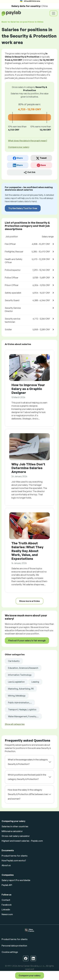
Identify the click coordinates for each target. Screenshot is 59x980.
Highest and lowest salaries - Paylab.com (22, 841)
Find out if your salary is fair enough (27, 641)
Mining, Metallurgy (17, 696)
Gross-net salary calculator (16, 836)
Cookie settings (10, 952)
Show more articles (29, 601)
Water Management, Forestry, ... (23, 716)
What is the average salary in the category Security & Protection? (28, 762)
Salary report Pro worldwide (16, 880)
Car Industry (14, 661)
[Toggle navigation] (54, 13)
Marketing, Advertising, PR (21, 689)
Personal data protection (14, 946)
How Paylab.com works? (14, 861)
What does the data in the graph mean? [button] (28, 141)
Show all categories (15, 724)
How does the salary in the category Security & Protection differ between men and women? (28, 794)
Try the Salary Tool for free (23, 208)
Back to (23, 22)
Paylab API (7, 885)
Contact (6, 900)
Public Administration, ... (20, 703)
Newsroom (7, 914)
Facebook (7, 905)
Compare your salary (30, 975)
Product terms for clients (15, 856)
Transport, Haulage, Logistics (22, 709)
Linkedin (6, 910)
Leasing (35, 682)
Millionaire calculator (12, 831)
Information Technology (20, 675)
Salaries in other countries (15, 826)
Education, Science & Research (23, 668)
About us (6, 865)
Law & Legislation (16, 682)
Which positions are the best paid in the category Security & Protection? (27, 777)
